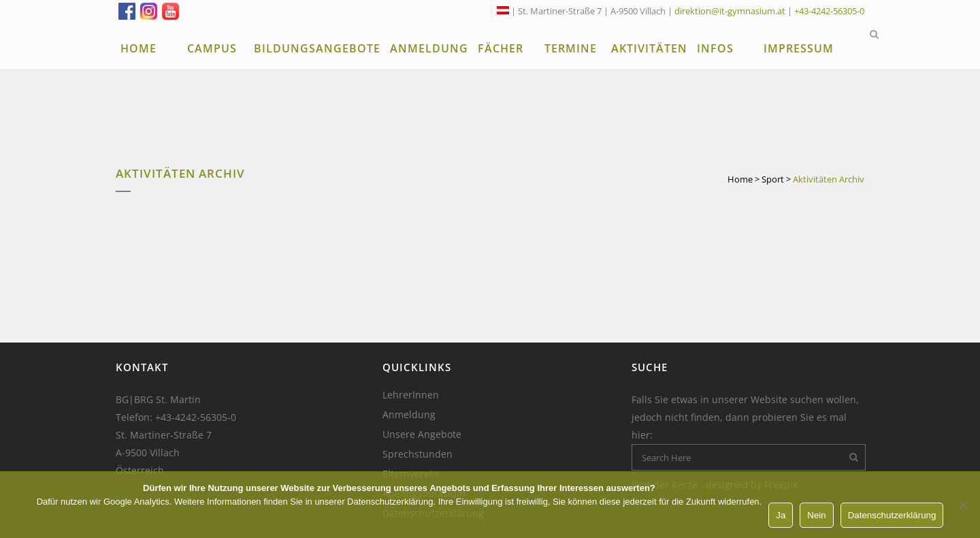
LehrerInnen (411, 395)
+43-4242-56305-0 (829, 11)
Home (740, 179)
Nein (816, 515)
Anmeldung (409, 415)
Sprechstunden (418, 454)
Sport (773, 179)
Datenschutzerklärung (892, 515)
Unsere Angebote (422, 434)
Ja (781, 515)
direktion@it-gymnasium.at (730, 11)
